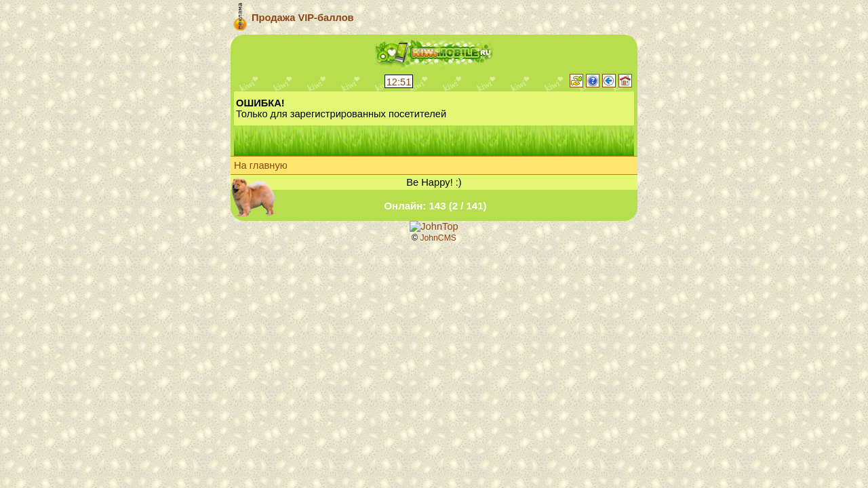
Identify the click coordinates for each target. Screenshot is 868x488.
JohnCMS (438, 238)
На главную (261, 165)
